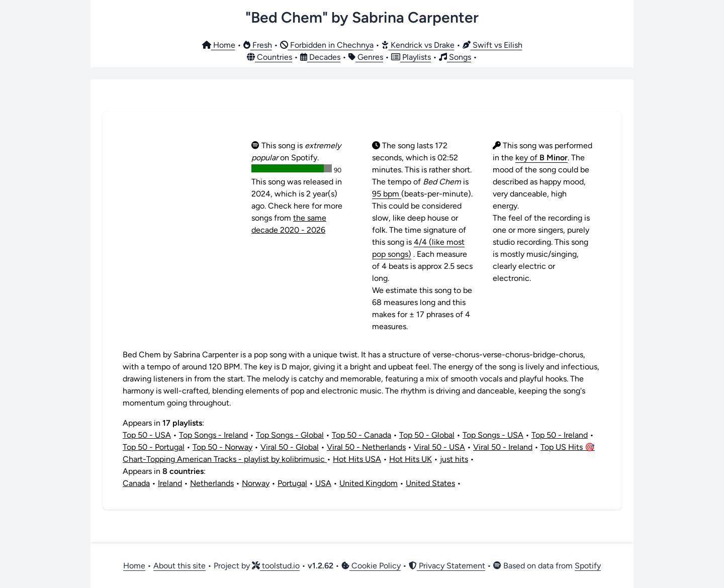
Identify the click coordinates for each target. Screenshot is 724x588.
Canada (136, 483)
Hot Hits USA (357, 459)
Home (219, 45)
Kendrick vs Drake (418, 45)
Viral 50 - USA (439, 447)
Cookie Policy (371, 566)
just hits (454, 459)
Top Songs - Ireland (213, 435)
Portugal (292, 483)
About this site (179, 566)
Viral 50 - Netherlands (366, 447)
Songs (455, 57)
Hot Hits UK (411, 459)
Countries (269, 57)
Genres (366, 57)
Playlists (411, 57)
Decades (320, 57)
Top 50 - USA (147, 435)
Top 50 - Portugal (154, 447)
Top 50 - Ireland (560, 435)
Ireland (170, 483)
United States (430, 483)
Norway (256, 483)
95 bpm (387, 194)
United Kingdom (369, 483)
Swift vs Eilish (492, 45)
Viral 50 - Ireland (503, 447)
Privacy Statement (447, 566)
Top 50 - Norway (222, 447)
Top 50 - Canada (361, 435)
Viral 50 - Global (290, 447)
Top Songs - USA (493, 435)
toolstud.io (276, 566)
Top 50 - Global (427, 435)
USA (323, 483)
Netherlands (212, 483)
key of (541, 158)
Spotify (588, 566)
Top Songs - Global (290, 435)
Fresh (258, 45)
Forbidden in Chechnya (327, 45)
